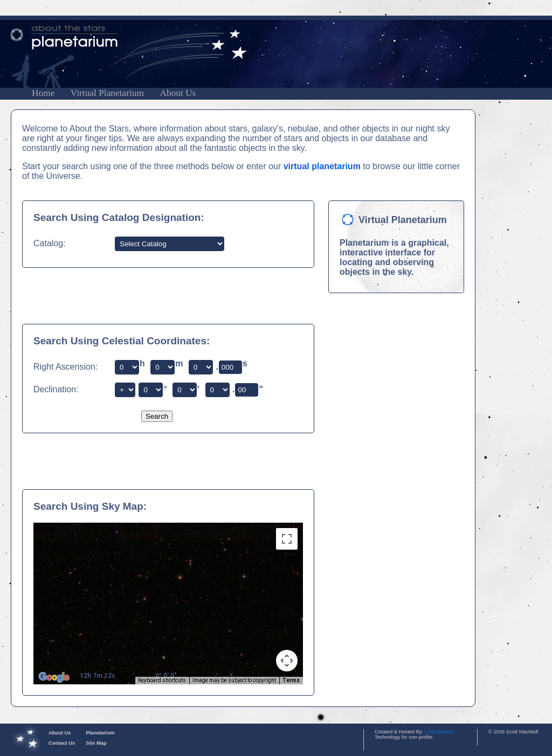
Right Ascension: (65, 367)
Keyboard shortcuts (162, 680)
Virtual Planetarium (107, 93)
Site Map (96, 743)
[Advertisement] (159, 295)
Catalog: (50, 243)
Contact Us (62, 743)
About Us (178, 93)
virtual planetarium (322, 166)
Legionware (439, 732)
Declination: (56, 389)
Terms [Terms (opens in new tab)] (291, 680)
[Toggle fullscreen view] (287, 539)
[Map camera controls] (287, 661)
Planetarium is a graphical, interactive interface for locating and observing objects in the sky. (394, 257)
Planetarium (100, 733)
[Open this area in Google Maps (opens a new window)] (54, 677)
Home (43, 93)
